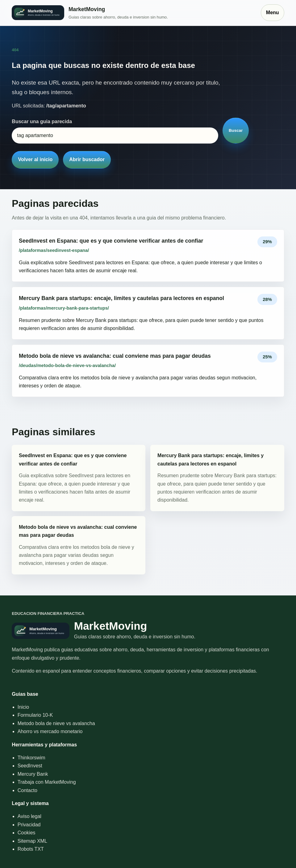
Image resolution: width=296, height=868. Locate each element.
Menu (273, 13)
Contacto (27, 790)
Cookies (27, 833)
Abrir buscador (87, 159)
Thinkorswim (31, 758)
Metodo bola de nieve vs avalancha (56, 723)
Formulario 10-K (35, 715)
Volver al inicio (35, 159)
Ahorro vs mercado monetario (50, 731)
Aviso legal (29, 816)
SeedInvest (30, 766)
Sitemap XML (32, 841)
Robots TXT (31, 849)
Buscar (236, 130)
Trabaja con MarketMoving (47, 782)
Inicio (23, 707)
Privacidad (29, 825)
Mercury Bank (33, 774)
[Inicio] (133, 13)
